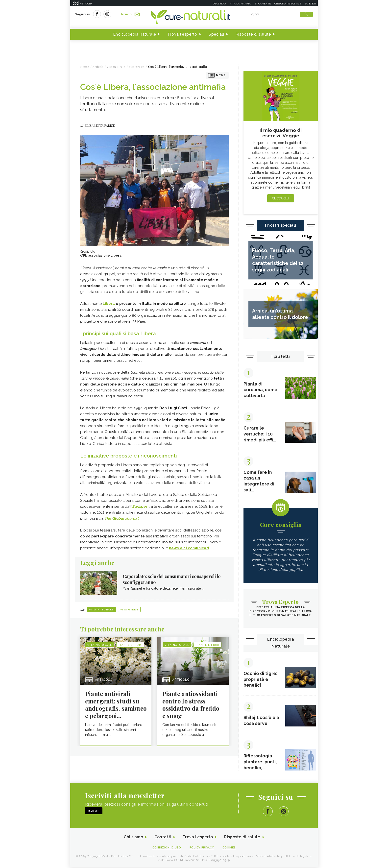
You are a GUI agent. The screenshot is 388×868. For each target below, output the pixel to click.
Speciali (216, 34)
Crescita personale (288, 4)
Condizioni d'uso (167, 849)
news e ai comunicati (189, 548)
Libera (109, 304)
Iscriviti (130, 14)
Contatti (163, 838)
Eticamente (263, 4)
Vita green (129, 610)
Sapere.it (311, 4)
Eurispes (140, 506)
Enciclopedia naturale (135, 34)
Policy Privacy (202, 849)
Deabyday (219, 4)
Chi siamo (133, 838)
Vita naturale (101, 610)
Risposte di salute (253, 34)
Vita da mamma (240, 4)
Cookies (229, 849)
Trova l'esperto (182, 34)
